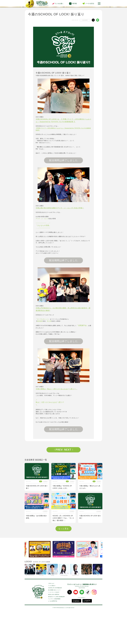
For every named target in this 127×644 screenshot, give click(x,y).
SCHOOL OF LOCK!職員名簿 (55, 620)
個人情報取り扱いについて (54, 622)
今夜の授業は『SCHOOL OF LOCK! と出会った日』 (62, 487)
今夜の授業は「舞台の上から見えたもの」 (90, 487)
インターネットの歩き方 (54, 624)
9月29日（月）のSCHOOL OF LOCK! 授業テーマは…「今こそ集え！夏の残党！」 (63, 518)
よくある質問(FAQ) (53, 633)
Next (69, 450)
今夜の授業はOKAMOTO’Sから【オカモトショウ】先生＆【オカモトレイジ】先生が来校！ (36, 550)
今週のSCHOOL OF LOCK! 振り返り (37, 487)
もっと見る (63, 561)
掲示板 (75, 3)
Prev (58, 450)
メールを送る (90, 3)
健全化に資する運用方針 (54, 627)
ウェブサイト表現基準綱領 (54, 631)
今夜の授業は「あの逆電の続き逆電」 (36, 517)
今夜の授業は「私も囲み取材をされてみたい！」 (90, 549)
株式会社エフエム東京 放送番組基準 (56, 629)
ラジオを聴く (58, 4)
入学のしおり (51, 616)
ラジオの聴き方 (52, 618)
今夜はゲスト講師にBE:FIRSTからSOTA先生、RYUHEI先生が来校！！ (63, 550)
